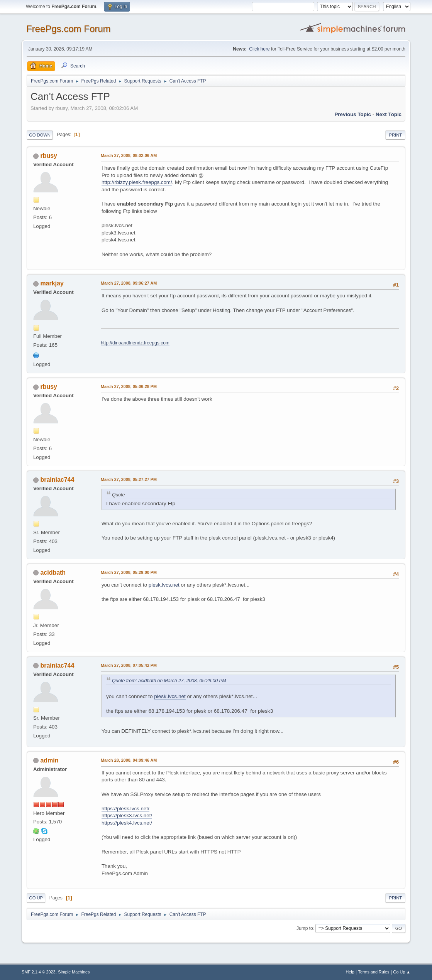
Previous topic (353, 114)
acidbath (53, 573)
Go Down (40, 135)
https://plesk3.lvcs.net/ (127, 816)
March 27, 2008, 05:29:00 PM (129, 572)
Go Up (36, 898)
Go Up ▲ (402, 972)
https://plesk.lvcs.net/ (125, 809)
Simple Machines (74, 972)
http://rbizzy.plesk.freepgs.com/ (137, 182)
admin (49, 760)
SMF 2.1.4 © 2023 (39, 972)
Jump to (305, 928)
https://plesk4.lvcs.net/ (127, 823)
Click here (259, 49)
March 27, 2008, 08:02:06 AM (129, 155)
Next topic (389, 114)
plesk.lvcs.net (164, 585)
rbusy (49, 156)
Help (350, 972)
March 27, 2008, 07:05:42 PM (129, 665)
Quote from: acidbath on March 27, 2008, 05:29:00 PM (169, 681)
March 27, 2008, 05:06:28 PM (129, 386)
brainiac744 (57, 480)
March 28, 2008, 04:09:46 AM (129, 760)
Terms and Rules (374, 972)
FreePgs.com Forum (69, 29)
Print (395, 135)
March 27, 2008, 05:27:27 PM (129, 479)
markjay (52, 283)
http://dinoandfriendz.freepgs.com (135, 343)
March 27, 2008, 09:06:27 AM (129, 283)
